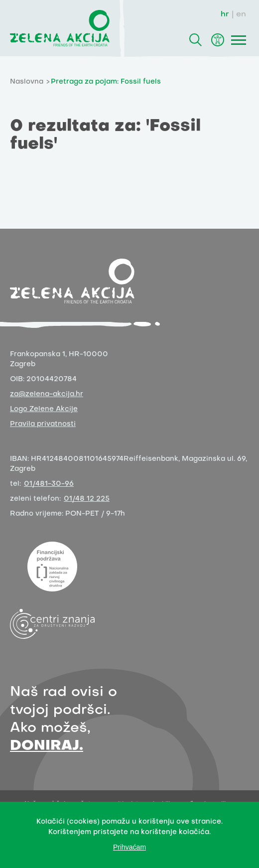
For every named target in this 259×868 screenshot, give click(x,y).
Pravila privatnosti (43, 424)
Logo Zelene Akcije (44, 409)
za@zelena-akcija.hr (47, 394)
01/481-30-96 (49, 484)
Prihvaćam (129, 847)
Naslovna (27, 82)
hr (225, 14)
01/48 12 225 (87, 499)
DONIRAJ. (47, 746)
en (241, 14)
